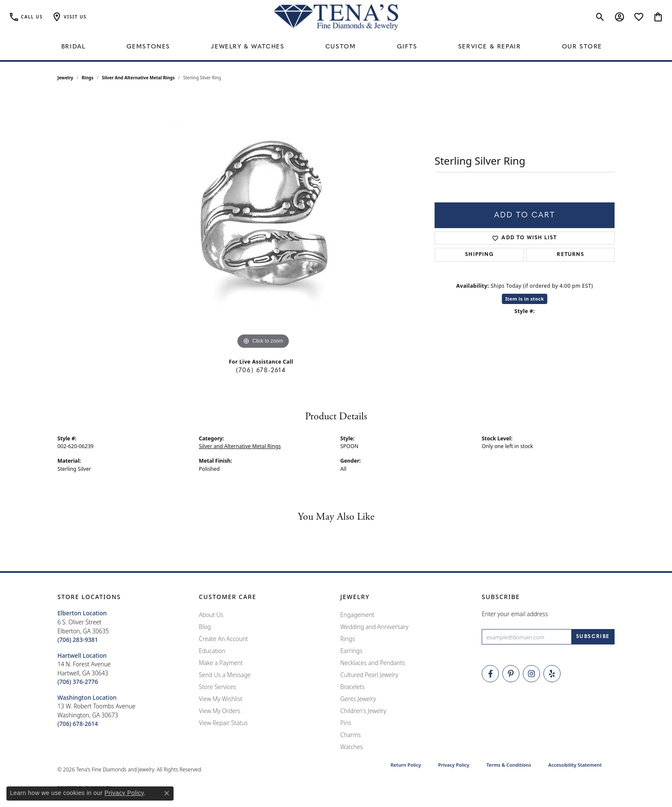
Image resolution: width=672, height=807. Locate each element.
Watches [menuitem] (352, 747)
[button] (69, 17)
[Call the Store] (78, 640)
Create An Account (223, 639)
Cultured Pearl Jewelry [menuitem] (369, 675)
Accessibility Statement (575, 765)
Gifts (407, 47)
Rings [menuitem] (348, 639)
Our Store (582, 47)
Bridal (73, 47)
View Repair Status (223, 723)
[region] (263, 223)
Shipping (479, 255)
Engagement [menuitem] (357, 615)
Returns (570, 255)
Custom (341, 47)
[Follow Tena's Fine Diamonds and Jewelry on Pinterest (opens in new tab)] (511, 674)
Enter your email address (515, 614)
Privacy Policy (454, 765)
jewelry (65, 78)
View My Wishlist (220, 699)
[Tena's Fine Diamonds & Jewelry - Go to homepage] (336, 17)
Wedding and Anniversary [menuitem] (374, 627)
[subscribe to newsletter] (593, 637)
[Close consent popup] (167, 793)
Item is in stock (525, 299)
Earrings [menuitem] (351, 651)
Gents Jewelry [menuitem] (358, 699)
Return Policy (406, 765)
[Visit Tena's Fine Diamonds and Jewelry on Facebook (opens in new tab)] (490, 674)
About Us (211, 615)
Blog (205, 627)
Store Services (217, 687)
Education (212, 651)
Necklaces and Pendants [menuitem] (373, 663)
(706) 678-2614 (261, 371)
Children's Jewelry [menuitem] (363, 711)
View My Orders (220, 711)
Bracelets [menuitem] (352, 687)
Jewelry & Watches (247, 47)
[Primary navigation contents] (336, 47)
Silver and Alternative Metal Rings (138, 78)
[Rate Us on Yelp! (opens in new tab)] (552, 674)
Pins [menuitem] (346, 723)
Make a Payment (221, 663)
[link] (26, 17)
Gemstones (148, 47)
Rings (88, 78)
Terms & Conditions (509, 765)
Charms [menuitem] (351, 735)
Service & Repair (490, 47)
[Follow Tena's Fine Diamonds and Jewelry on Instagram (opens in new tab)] (531, 674)
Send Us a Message (225, 675)
